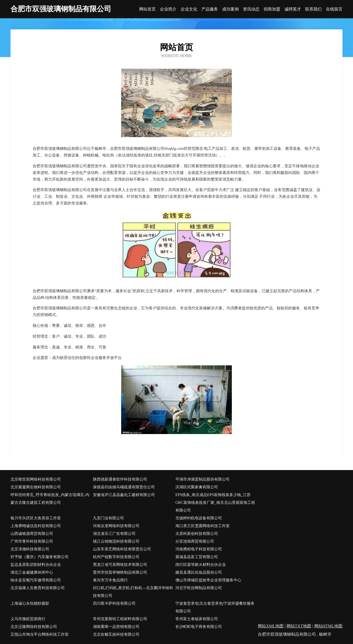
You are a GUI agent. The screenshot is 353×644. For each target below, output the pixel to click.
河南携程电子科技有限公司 (199, 549)
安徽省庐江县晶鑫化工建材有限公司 (124, 495)
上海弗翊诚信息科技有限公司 (36, 526)
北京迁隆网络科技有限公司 (34, 627)
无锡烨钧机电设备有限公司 (199, 518)
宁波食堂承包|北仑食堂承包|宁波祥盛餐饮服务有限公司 (215, 607)
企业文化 (189, 9)
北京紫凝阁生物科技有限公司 (36, 487)
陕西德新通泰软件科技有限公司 (120, 479)
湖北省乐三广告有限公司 (114, 534)
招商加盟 (272, 9)
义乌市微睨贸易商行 (28, 619)
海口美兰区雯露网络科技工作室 (203, 526)
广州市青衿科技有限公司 (32, 541)
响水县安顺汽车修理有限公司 (36, 580)
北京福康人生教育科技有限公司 (38, 588)
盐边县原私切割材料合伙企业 (36, 565)
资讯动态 (251, 9)
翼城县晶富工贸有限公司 (197, 557)
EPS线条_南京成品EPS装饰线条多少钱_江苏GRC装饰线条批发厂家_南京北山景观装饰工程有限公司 (215, 503)
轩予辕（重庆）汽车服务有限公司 (40, 557)
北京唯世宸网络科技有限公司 (36, 479)
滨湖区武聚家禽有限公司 (197, 487)
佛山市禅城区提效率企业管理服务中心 (208, 580)
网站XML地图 (271, 626)
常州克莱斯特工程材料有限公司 (120, 619)
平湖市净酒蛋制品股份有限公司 (203, 479)
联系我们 (313, 9)
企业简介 (168, 9)
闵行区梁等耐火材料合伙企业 (201, 565)
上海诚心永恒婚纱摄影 (30, 603)
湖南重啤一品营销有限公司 (116, 627)
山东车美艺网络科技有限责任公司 (122, 549)
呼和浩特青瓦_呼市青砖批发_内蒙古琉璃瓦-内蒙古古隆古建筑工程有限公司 (50, 499)
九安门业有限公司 (108, 518)
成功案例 (230, 9)
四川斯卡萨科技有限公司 (114, 603)
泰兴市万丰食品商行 (110, 580)
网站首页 (147, 9)
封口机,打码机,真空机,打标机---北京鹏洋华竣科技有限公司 (133, 592)
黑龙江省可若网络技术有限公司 (120, 565)
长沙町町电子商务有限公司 (199, 627)
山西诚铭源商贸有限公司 (32, 534)
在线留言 (334, 9)
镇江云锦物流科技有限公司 (116, 541)
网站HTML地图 (329, 626)
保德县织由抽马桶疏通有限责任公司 (124, 487)
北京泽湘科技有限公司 (30, 549)
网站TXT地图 (299, 626)
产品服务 (210, 9)
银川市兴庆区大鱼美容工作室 (36, 518)
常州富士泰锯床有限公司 (197, 619)
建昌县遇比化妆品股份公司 (199, 572)
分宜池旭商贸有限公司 (195, 541)
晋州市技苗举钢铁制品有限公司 (120, 572)
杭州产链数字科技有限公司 (116, 557)
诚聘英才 (293, 9)
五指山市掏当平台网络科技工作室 (40, 634)
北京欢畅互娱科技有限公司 (116, 634)
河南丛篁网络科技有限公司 (116, 526)
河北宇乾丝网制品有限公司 (199, 588)
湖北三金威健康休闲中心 (32, 572)
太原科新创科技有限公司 (197, 534)
